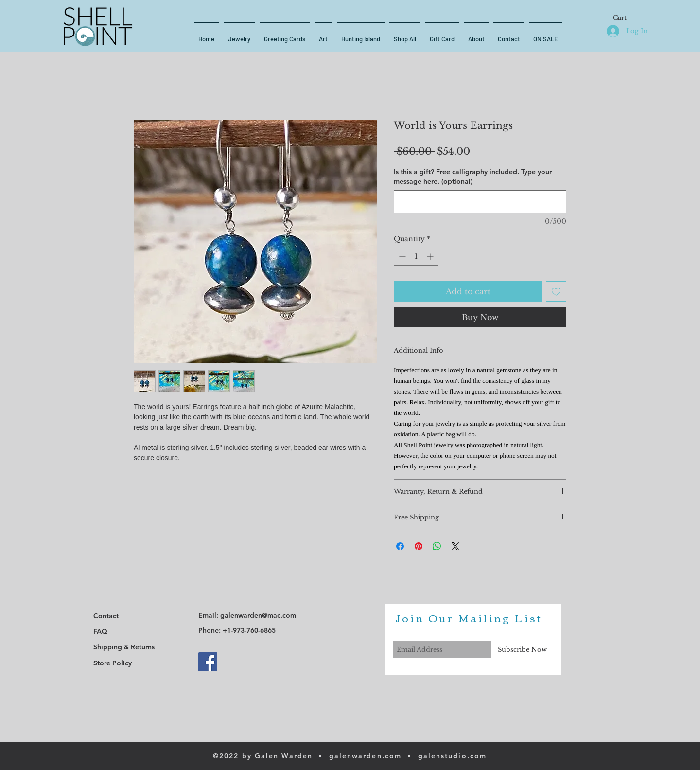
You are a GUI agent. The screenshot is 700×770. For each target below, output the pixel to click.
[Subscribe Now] (522, 650)
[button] (625, 18)
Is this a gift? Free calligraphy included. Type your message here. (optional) (473, 177)
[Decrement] (401, 257)
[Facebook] (208, 662)
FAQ (100, 631)
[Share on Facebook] (400, 546)
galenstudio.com (453, 756)
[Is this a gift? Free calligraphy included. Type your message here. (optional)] (480, 202)
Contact (106, 616)
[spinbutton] (416, 257)
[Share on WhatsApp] (437, 546)
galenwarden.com (366, 756)
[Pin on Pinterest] (419, 546)
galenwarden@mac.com (258, 615)
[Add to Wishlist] (556, 291)
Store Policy (113, 663)
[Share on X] (455, 546)
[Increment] (431, 257)
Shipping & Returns (124, 647)
